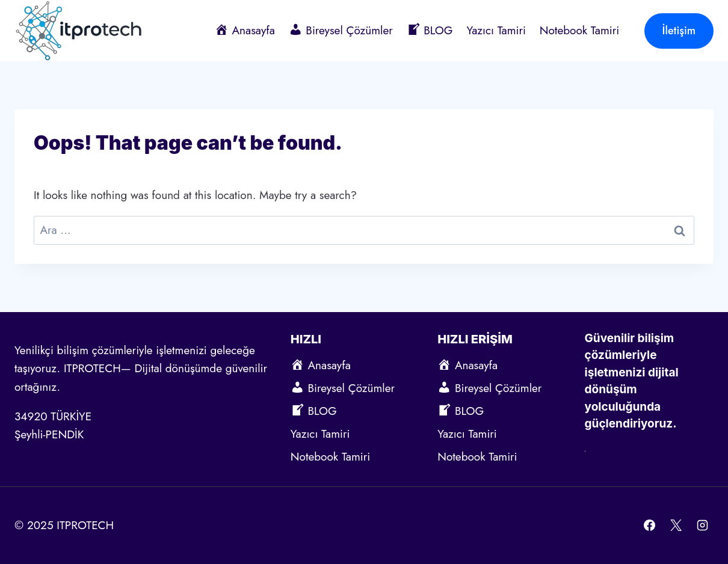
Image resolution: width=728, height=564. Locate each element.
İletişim (679, 31)
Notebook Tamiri (579, 30)
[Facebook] (650, 526)
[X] (676, 526)
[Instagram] (702, 526)
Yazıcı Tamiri (496, 30)
